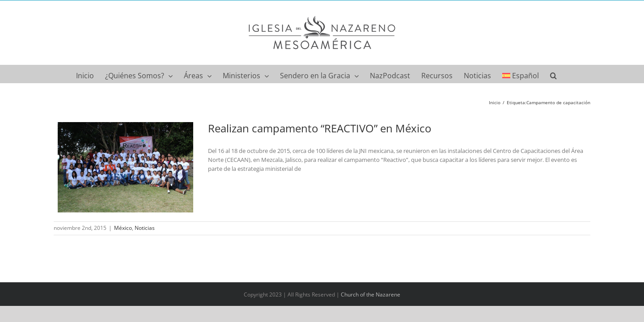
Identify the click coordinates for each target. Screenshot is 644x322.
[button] (569, 74)
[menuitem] (534, 74)
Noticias (145, 228)
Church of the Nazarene (371, 294)
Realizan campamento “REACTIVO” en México (320, 128)
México (123, 228)
